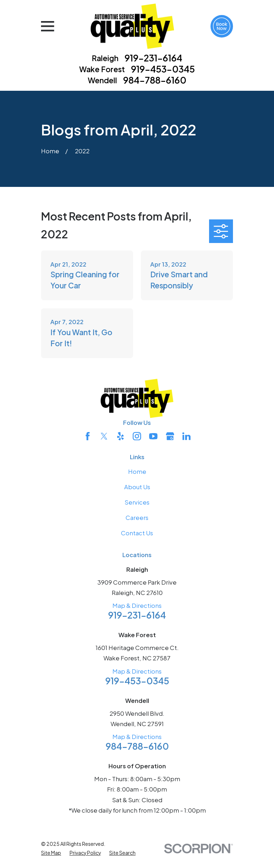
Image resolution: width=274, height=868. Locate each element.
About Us (137, 487)
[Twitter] (104, 436)
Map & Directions (137, 606)
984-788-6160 (155, 80)
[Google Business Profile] (170, 436)
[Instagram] (137, 436)
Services (137, 502)
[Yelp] (120, 436)
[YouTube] (153, 436)
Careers (137, 518)
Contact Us (137, 533)
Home (137, 472)
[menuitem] (51, 853)
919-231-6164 (153, 58)
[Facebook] (88, 436)
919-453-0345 (163, 69)
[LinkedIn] (186, 436)
